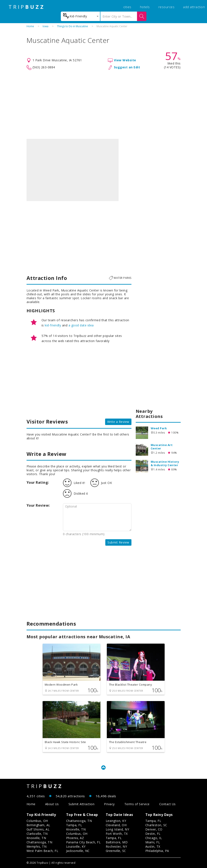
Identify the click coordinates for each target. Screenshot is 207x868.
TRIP (27, 7)
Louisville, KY (76, 846)
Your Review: (38, 505)
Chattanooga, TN (39, 842)
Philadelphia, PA (157, 851)
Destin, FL (153, 834)
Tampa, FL (74, 825)
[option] (73, 170)
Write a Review (118, 422)
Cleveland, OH (116, 825)
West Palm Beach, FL (42, 851)
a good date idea (81, 325)
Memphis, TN (37, 846)
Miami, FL (153, 842)
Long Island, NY (118, 829)
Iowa (45, 26)
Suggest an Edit (127, 67)
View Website (125, 60)
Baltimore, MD (117, 842)
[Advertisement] (104, 105)
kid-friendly (53, 325)
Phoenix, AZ (75, 838)
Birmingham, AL (38, 825)
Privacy (109, 804)
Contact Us (168, 804)
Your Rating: (38, 482)
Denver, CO (154, 829)
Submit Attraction (82, 804)
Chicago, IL (154, 838)
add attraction (194, 7)
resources (167, 7)
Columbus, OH (37, 821)
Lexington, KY (116, 821)
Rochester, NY (116, 846)
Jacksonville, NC (78, 851)
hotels (145, 7)
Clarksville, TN (37, 834)
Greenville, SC (116, 851)
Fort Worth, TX (117, 834)
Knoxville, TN (36, 838)
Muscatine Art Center (162, 447)
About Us (52, 804)
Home (30, 26)
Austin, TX (153, 846)
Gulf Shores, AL (38, 829)
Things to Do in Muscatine (72, 26)
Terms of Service (137, 804)
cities (127, 7)
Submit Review (118, 542)
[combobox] (80, 16)
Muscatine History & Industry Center (165, 463)
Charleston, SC (156, 825)
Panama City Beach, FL (83, 842)
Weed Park (159, 428)
